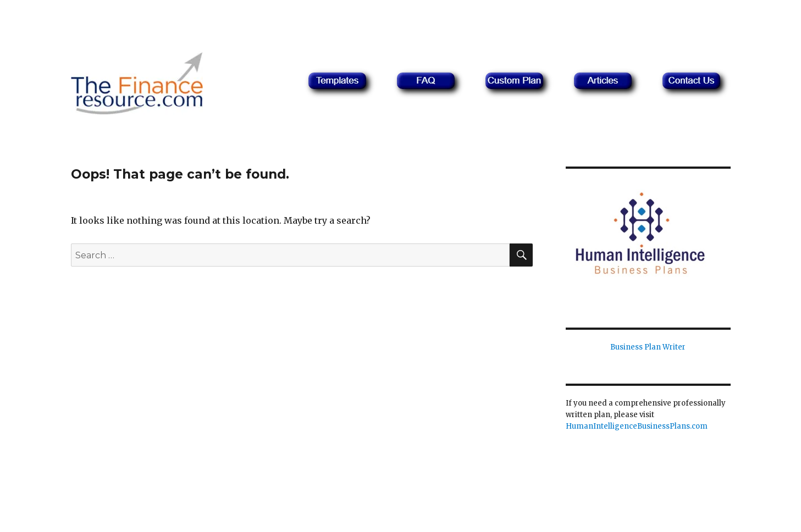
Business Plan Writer (648, 347)
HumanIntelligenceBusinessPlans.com (637, 426)
